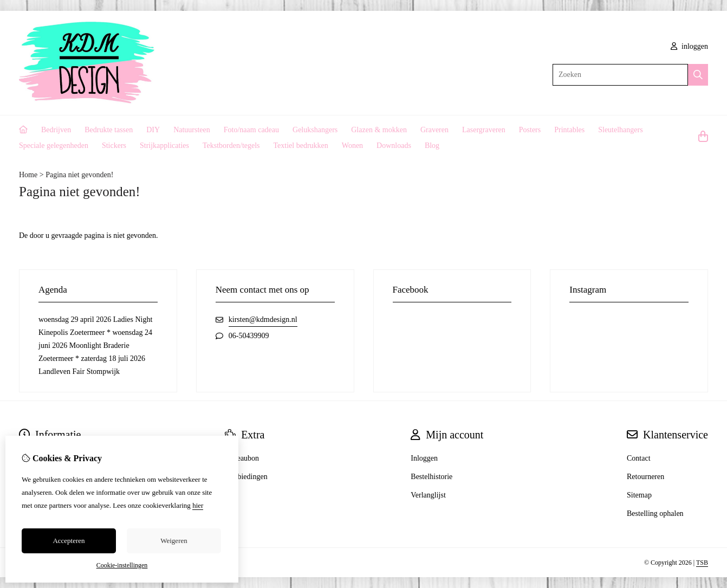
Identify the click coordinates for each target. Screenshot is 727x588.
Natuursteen (192, 130)
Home (28, 175)
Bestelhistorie (431, 477)
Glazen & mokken (379, 130)
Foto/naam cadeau (251, 130)
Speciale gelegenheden (54, 146)
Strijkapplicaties (164, 146)
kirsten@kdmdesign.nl (263, 319)
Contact (639, 458)
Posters (530, 130)
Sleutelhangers (620, 130)
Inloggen (424, 458)
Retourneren (645, 477)
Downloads (394, 146)
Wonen (352, 146)
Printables (569, 130)
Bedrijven (56, 130)
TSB (702, 563)
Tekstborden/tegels (231, 146)
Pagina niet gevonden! (79, 175)
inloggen (690, 46)
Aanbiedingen (246, 477)
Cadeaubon (242, 458)
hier (198, 505)
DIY (153, 130)
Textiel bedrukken (301, 146)
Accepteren (69, 541)
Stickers (114, 146)
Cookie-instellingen (122, 565)
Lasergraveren (484, 130)
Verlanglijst (428, 495)
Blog (432, 146)
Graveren (434, 130)
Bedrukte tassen (109, 130)
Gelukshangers (315, 130)
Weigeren (174, 541)
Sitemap (639, 495)
